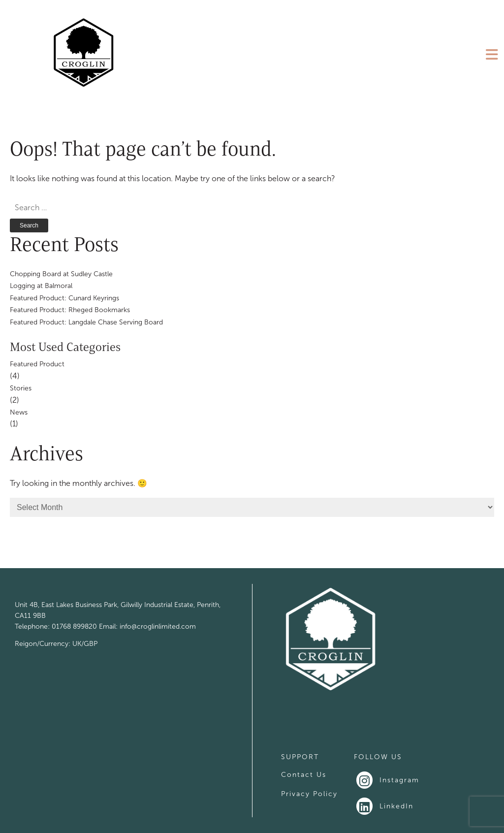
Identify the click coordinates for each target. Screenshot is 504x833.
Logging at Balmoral (41, 286)
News (19, 412)
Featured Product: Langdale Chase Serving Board (86, 322)
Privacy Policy (309, 794)
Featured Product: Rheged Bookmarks (70, 310)
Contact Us (304, 775)
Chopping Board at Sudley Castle (61, 274)
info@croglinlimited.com (158, 626)
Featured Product (37, 364)
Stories (21, 388)
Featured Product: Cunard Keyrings (64, 298)
